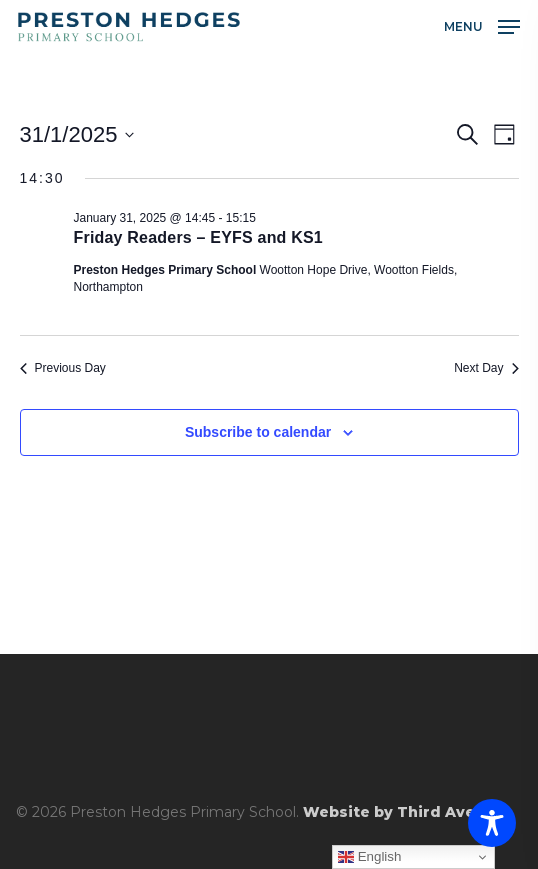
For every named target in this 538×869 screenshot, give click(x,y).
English (369, 857)
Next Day (486, 368)
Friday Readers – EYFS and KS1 (198, 237)
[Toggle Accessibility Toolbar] (492, 823)
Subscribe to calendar (258, 432)
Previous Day (63, 368)
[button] (482, 26)
